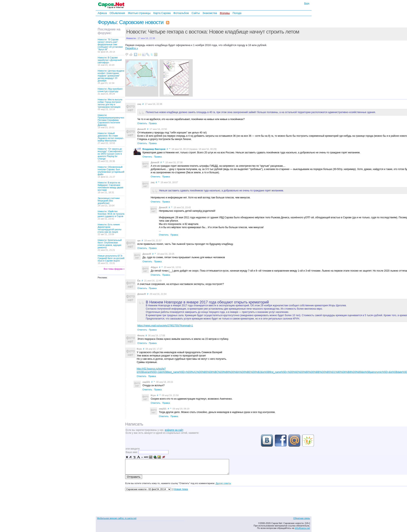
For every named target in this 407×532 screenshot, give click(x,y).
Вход (307, 3)
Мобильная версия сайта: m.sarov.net (117, 518)
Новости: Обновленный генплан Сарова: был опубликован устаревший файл (111, 172)
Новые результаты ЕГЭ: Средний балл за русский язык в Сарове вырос (111, 259)
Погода (237, 13)
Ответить (142, 123)
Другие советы (223, 483)
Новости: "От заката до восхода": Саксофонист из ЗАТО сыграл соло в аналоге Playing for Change (110, 155)
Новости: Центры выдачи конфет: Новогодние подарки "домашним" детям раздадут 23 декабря (111, 77)
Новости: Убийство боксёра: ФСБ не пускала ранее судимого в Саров (111, 215)
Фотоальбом (181, 13)
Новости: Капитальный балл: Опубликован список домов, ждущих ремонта (110, 245)
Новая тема (181, 489)
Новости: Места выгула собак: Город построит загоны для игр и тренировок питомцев (110, 104)
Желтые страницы (139, 13)
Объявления (117, 13)
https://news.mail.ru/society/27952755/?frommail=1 (165, 326)
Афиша (102, 13)
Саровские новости (141, 22)
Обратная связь (302, 518)
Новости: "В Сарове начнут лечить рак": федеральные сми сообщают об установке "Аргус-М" (110, 46)
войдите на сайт (174, 430)
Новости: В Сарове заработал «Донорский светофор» (110, 61)
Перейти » (131, 48)
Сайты (195, 13)
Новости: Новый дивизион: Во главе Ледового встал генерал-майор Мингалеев (111, 138)
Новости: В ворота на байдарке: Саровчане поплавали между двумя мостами (111, 187)
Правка (153, 123)
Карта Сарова (162, 13)
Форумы (225, 13)
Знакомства (210, 13)
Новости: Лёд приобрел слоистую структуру (110, 91)
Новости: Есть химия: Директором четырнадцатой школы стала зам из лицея (110, 229)
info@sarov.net (302, 528)
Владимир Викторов (154, 149)
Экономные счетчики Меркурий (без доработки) (109, 202)
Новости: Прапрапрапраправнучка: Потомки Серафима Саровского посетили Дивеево (111, 121)
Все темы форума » (114, 269)
